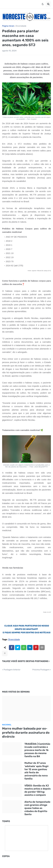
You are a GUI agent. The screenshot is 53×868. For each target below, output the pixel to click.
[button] (43, 4)
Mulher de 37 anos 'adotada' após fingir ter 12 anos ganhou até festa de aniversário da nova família (37, 771)
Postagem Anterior (12, 670)
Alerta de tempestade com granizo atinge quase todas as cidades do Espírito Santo (37, 808)
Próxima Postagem (41, 670)
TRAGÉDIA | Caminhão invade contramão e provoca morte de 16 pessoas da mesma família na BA (37, 750)
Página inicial (8, 26)
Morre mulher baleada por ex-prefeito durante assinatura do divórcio (26, 733)
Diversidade (21, 26)
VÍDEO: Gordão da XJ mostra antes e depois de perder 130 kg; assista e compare (38, 790)
